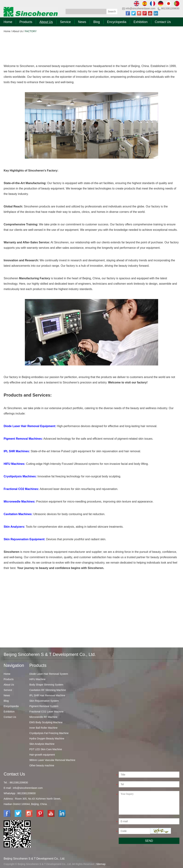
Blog (97, 22)
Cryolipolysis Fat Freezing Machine (49, 733)
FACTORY (31, 31)
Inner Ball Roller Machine (43, 728)
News (82, 22)
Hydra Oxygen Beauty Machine (47, 739)
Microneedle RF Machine (43, 717)
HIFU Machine (37, 679)
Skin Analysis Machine (42, 744)
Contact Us (163, 22)
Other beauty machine (42, 765)
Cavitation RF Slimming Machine (48, 690)
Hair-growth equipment (42, 755)
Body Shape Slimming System (46, 685)
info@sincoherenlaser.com (140, 8)
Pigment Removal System (44, 706)
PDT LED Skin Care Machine (46, 749)
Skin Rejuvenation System (44, 701)
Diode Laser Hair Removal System (49, 674)
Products (26, 22)
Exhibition (140, 22)
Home (8, 22)
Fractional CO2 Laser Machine (46, 712)
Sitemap (101, 864)
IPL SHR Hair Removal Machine (47, 695)
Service (65, 22)
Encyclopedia (117, 22)
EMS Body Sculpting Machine (46, 722)
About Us (46, 22)
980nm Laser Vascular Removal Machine (52, 760)
